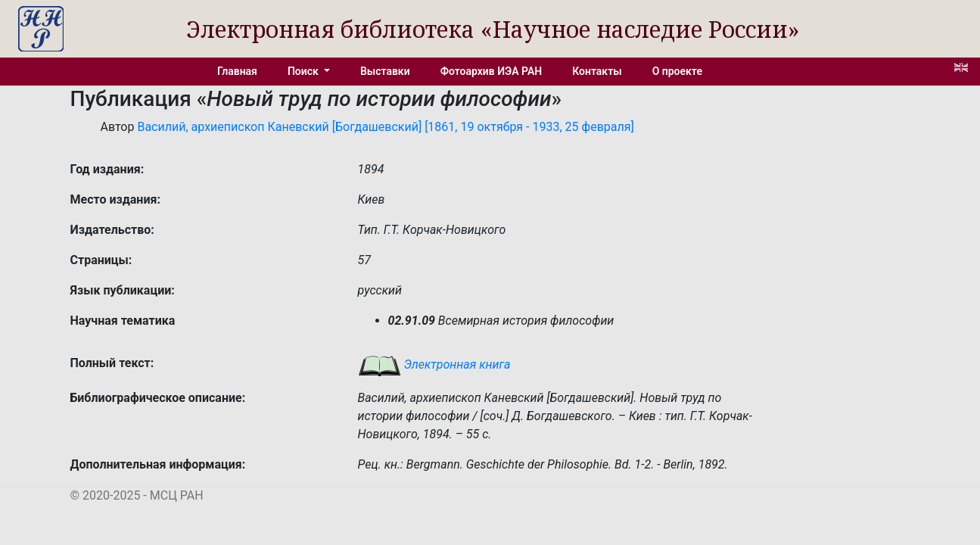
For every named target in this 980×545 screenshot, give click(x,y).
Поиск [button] (304, 71)
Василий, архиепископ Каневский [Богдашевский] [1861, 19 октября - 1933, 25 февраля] (385, 127)
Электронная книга (434, 364)
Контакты (597, 71)
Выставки (385, 71)
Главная (237, 71)
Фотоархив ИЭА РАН (492, 71)
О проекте (677, 71)
